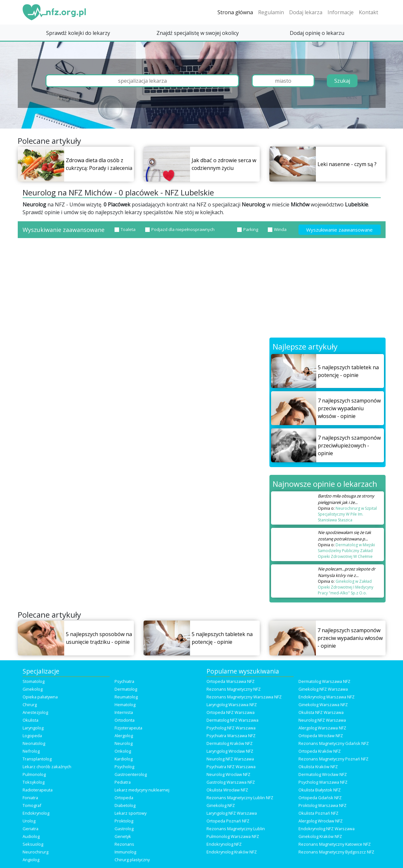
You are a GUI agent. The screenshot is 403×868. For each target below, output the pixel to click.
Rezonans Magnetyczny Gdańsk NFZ (334, 743)
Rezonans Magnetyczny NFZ (234, 689)
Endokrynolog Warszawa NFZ (327, 697)
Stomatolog (34, 681)
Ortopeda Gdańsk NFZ (320, 798)
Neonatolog (34, 743)
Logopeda (32, 736)
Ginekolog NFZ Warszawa (323, 689)
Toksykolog (34, 782)
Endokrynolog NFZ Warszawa (327, 829)
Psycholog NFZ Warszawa (231, 728)
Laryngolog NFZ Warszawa (232, 813)
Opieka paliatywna (40, 697)
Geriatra (30, 829)
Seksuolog (33, 844)
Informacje (341, 12)
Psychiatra (124, 681)
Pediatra (123, 782)
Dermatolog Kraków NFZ (230, 743)
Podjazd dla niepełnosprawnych (180, 229)
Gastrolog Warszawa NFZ (231, 782)
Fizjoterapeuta (128, 728)
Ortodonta (125, 720)
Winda (277, 229)
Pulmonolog (34, 774)
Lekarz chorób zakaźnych (47, 767)
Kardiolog (124, 759)
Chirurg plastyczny (132, 860)
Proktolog (124, 821)
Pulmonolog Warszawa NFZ (233, 836)
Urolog (29, 821)
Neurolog (124, 743)
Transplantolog (37, 759)
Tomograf (32, 805)
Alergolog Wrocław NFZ (321, 821)
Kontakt (368, 12)
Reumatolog (126, 697)
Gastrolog (124, 829)
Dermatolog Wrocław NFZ (323, 774)
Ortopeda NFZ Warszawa (231, 712)
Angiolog (31, 860)
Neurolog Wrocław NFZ (228, 774)
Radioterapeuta (38, 790)
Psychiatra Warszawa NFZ (231, 736)
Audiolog (31, 836)
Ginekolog (33, 689)
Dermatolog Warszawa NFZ (324, 681)
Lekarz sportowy (131, 813)
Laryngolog (33, 728)
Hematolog (125, 705)
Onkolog (123, 751)
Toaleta (125, 229)
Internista (124, 712)
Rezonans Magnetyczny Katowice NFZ (335, 844)
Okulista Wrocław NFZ (227, 790)
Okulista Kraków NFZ (318, 767)
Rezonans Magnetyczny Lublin (236, 829)
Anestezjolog (35, 712)
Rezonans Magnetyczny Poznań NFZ (333, 759)
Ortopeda (124, 798)
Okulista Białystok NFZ (320, 790)
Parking (248, 229)
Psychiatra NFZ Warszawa (231, 767)
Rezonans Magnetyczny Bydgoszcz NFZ (336, 852)
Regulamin (271, 12)
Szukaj (342, 81)
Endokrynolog (36, 813)
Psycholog (124, 767)
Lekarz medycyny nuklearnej (142, 790)
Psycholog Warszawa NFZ (323, 782)
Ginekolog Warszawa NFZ (323, 705)
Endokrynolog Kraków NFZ (232, 852)
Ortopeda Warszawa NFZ (231, 681)
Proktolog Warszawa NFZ (322, 805)
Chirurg (30, 705)
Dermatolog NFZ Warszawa (232, 720)
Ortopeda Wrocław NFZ (321, 736)
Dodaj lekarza (306, 12)
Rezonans (124, 844)
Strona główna (235, 12)
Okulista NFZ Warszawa (321, 712)
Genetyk (123, 836)
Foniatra (30, 798)
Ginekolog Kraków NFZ (320, 836)
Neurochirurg (35, 852)
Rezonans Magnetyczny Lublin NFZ (240, 798)
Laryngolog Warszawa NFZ (232, 705)
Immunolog (125, 852)
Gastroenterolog (131, 774)
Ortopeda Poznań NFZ (228, 821)
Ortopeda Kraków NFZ (320, 751)
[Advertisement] (202, 289)
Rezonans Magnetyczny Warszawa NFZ (244, 697)
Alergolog (124, 736)
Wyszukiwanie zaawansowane (339, 230)
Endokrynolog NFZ (224, 844)
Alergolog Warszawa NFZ (322, 728)
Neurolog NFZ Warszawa (322, 720)
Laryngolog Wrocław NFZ (230, 751)
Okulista (30, 720)
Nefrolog (31, 751)
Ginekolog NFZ (221, 805)
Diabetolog (125, 805)
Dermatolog (126, 689)
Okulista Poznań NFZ (318, 813)
